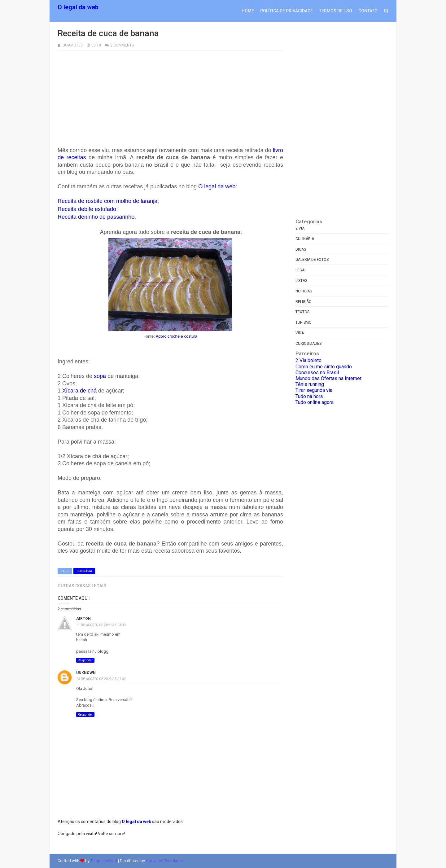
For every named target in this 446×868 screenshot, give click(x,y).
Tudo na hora (309, 396)
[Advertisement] (170, 94)
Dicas (301, 249)
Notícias (304, 291)
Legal (301, 270)
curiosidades (308, 344)
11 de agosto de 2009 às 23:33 (101, 625)
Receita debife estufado (87, 209)
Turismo (304, 322)
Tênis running (310, 384)
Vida (300, 333)
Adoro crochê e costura (177, 336)
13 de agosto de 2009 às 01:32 (101, 679)
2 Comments (122, 45)
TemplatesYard (104, 861)
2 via (300, 228)
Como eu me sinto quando (324, 367)
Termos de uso (336, 11)
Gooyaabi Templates (164, 861)
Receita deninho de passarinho (96, 217)
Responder (85, 660)
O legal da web (78, 7)
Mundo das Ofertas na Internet (328, 378)
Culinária (84, 571)
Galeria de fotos (312, 260)
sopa (100, 376)
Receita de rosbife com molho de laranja (107, 201)
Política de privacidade (286, 11)
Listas (301, 281)
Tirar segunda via (314, 390)
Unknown (86, 673)
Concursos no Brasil (317, 373)
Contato (368, 11)
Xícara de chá (79, 391)
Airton (83, 619)
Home (248, 11)
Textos (302, 312)
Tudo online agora (315, 402)
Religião (304, 302)
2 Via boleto (308, 360)
